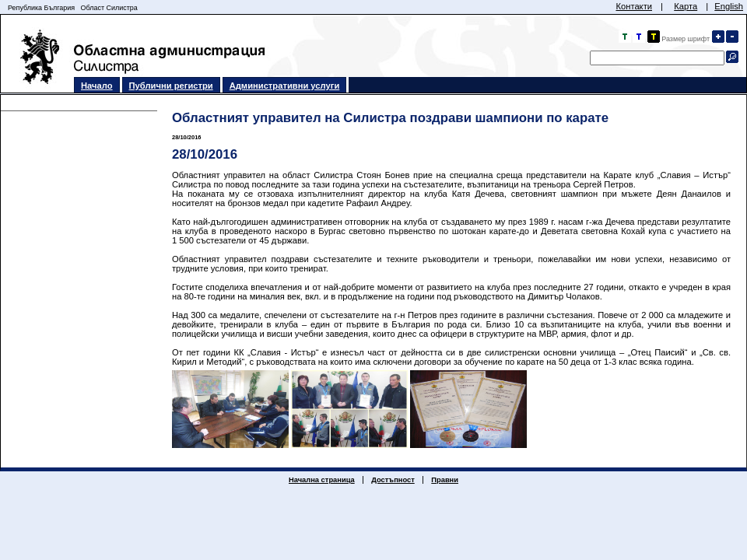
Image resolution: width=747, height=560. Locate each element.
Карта (686, 6)
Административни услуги (285, 86)
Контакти (634, 6)
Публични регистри (171, 86)
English (729, 6)
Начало (97, 86)
